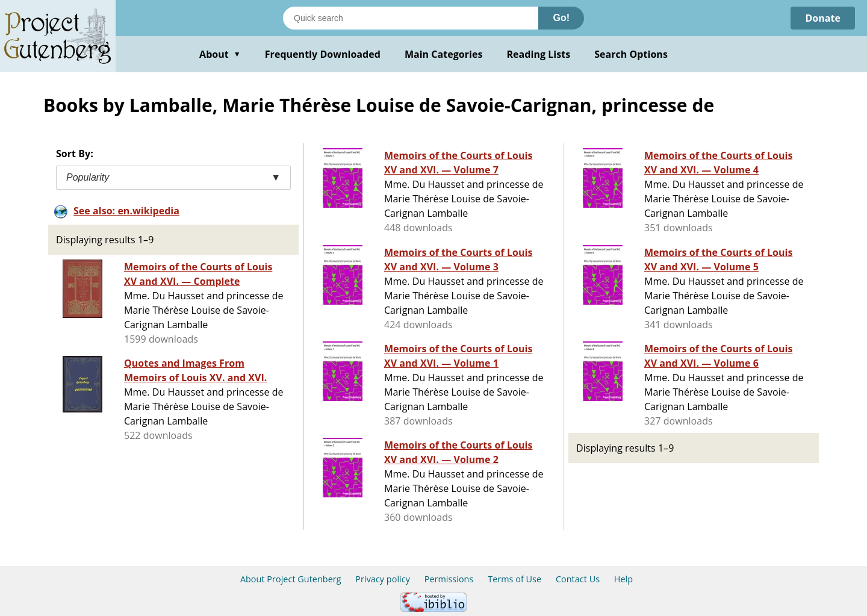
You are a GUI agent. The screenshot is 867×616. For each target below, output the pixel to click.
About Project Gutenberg (291, 579)
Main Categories (444, 54)
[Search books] (411, 18)
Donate (823, 18)
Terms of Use (514, 579)
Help (623, 579)
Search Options (631, 54)
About (220, 54)
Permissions (449, 579)
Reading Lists (539, 54)
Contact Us (578, 579)
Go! (561, 18)
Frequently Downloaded (323, 54)
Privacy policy (383, 579)
